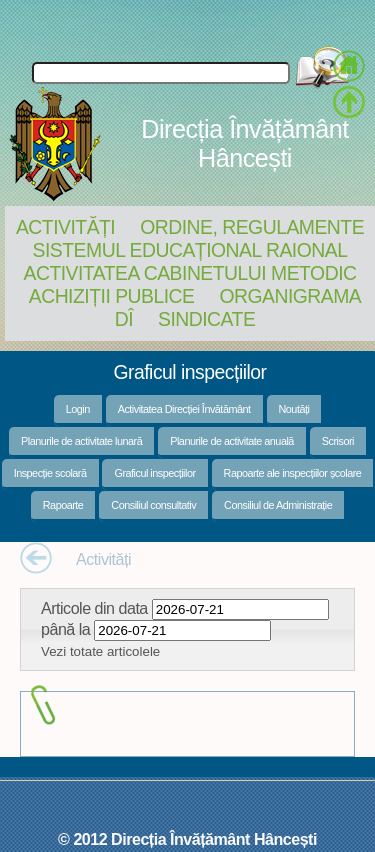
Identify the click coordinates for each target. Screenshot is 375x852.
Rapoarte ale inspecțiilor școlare (293, 473)
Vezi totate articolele (100, 651)
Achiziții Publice (112, 296)
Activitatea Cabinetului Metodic (189, 273)
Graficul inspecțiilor (154, 473)
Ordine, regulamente (252, 227)
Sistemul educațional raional (190, 250)
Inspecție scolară (50, 473)
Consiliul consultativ (153, 505)
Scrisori (338, 441)
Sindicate (206, 319)
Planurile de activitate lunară (81, 441)
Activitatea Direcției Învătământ (184, 409)
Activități (65, 227)
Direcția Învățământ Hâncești (244, 143)
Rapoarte (63, 505)
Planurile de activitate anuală (232, 441)
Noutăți (294, 409)
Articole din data (94, 608)
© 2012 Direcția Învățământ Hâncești (187, 839)
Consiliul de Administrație (278, 505)
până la (65, 629)
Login (78, 409)
